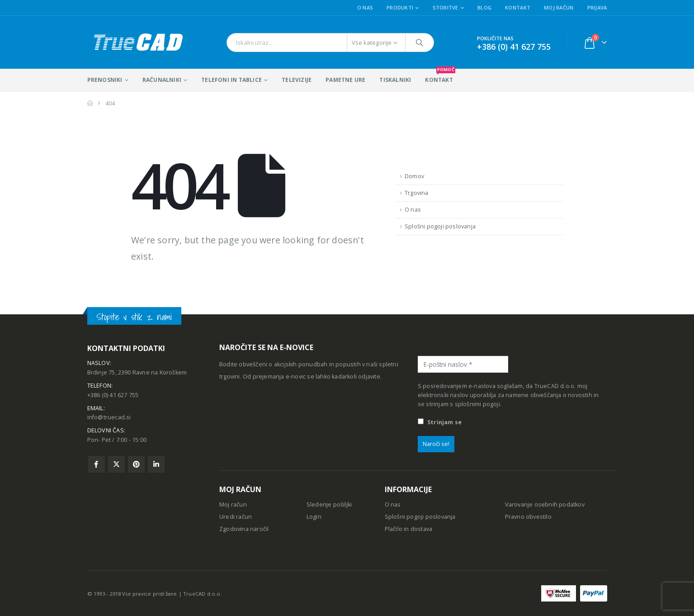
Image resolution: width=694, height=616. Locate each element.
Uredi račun (236, 517)
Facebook (97, 464)
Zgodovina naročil (244, 529)
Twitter (116, 464)
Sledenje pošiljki (329, 505)
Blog (484, 7)
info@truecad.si (109, 417)
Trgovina (417, 193)
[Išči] (420, 43)
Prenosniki (105, 80)
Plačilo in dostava (409, 529)
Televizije (297, 80)
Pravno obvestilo (528, 517)
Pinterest (136, 464)
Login (314, 517)
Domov (414, 176)
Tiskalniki (395, 80)
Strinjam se (440, 422)
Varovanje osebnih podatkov (545, 505)
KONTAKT (440, 76)
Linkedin (156, 464)
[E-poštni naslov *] (463, 364)
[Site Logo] (138, 42)
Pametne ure (345, 80)
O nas (365, 7)
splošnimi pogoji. (478, 404)
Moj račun (559, 7)
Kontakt (518, 7)
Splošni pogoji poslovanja (440, 226)
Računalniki (162, 80)
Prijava (597, 7)
